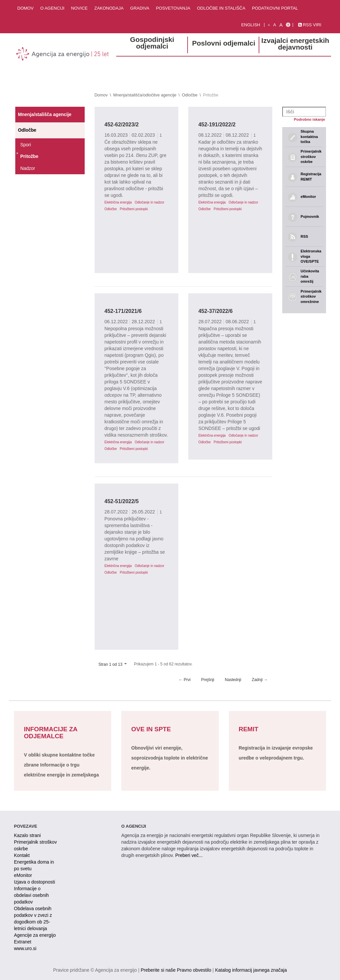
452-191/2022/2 (217, 125)
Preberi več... (189, 855)
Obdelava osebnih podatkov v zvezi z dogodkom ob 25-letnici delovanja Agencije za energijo (35, 922)
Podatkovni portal (275, 8)
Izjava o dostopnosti (35, 882)
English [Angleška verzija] (251, 25)
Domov (25, 8)
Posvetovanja (173, 8)
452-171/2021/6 (123, 311)
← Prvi (185, 680)
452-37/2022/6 (215, 311)
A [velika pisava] (281, 25)
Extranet (23, 942)
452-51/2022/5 (122, 501)
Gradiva (140, 8)
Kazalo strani (27, 835)
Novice (79, 8)
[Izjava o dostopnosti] (288, 25)
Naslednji (233, 680)
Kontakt (22, 855)
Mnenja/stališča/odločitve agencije (145, 95)
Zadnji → (260, 680)
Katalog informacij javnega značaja (251, 970)
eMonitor (23, 875)
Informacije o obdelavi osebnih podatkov (31, 895)
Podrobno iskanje (309, 119)
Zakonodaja (109, 8)
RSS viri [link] (310, 25)
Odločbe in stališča (221, 8)
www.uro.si (25, 948)
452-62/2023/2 (122, 125)
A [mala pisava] (269, 25)
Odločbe (190, 95)
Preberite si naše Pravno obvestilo (176, 970)
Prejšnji (208, 680)
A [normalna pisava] (275, 25)
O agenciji (52, 8)
